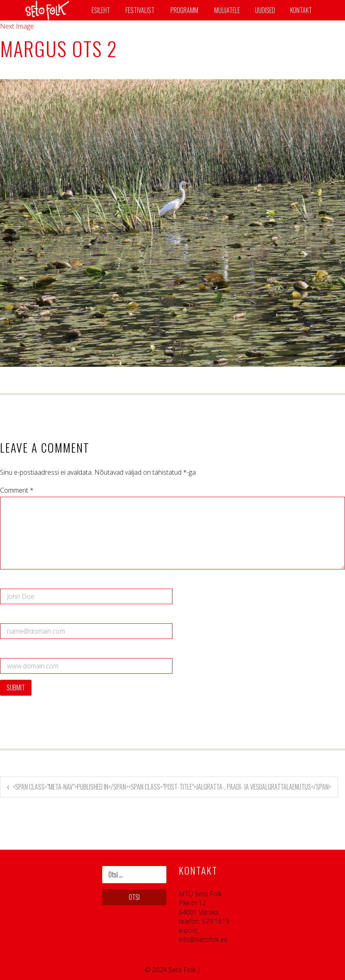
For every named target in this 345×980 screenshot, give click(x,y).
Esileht (101, 10)
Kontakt (301, 10)
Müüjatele (227, 10)
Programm (184, 10)
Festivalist (140, 10)
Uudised (265, 10)
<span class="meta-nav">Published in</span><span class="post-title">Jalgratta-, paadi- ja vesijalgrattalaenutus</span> (172, 787)
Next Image (17, 26)
